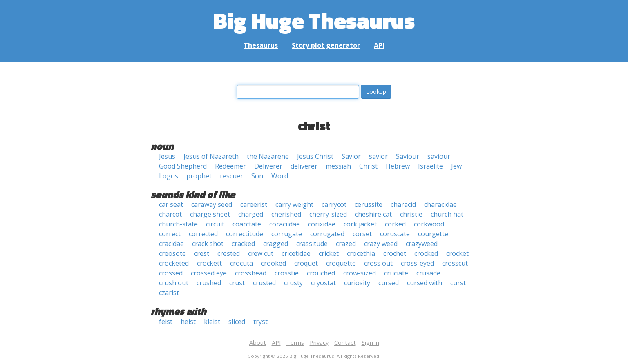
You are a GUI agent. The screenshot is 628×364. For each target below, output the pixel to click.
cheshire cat (373, 214)
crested (229, 253)
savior (378, 156)
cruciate (396, 273)
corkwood (429, 224)
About (258, 343)
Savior (351, 156)
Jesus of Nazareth (211, 156)
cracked (243, 244)
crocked (426, 253)
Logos (169, 176)
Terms (295, 343)
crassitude (312, 244)
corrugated (327, 234)
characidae (440, 204)
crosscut (455, 263)
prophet (199, 176)
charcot (170, 214)
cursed (389, 283)
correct (170, 234)
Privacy (319, 343)
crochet (395, 253)
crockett (209, 263)
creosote (172, 253)
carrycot (334, 204)
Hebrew (398, 166)
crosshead (251, 273)
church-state (178, 224)
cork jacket (360, 224)
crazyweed (422, 244)
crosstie (287, 273)
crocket (457, 253)
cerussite (369, 204)
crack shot (208, 244)
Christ (368, 166)
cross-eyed (417, 263)
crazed (346, 244)
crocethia (361, 253)
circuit (215, 224)
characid (403, 204)
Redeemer (230, 166)
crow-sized (360, 273)
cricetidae (296, 253)
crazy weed (381, 244)
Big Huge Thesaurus (314, 20)
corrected (203, 234)
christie (411, 214)
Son (257, 176)
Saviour (408, 156)
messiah (338, 166)
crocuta (241, 263)
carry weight (294, 204)
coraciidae (285, 224)
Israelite (430, 166)
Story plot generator (326, 45)
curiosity (357, 283)
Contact (345, 343)
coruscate (395, 234)
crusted (264, 283)
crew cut (261, 253)
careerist (254, 204)
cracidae (171, 244)
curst (458, 283)
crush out (174, 283)
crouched (321, 273)
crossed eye (209, 273)
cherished (286, 214)
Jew (456, 166)
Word (280, 176)
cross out (378, 263)
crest (202, 253)
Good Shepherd (183, 166)
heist (188, 322)
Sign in (370, 343)
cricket (329, 253)
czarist (169, 293)
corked (395, 224)
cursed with (425, 283)
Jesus (167, 156)
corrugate (287, 234)
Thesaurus (261, 45)
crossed (171, 273)
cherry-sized (328, 214)
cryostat (323, 283)
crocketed (174, 263)
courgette (433, 234)
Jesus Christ (315, 156)
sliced (237, 322)
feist (166, 322)
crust (237, 283)
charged (251, 214)
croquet (306, 263)
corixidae (322, 224)
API (379, 45)
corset (362, 234)
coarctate (247, 224)
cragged (276, 244)
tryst (260, 322)
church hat (447, 214)
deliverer (304, 166)
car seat (171, 204)
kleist (212, 322)
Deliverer (268, 166)
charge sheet (210, 214)
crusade (428, 273)
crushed (209, 283)
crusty (293, 283)
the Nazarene (268, 156)
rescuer (231, 176)
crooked (274, 263)
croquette (341, 263)
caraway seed (212, 204)
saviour (439, 156)
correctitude (245, 234)
